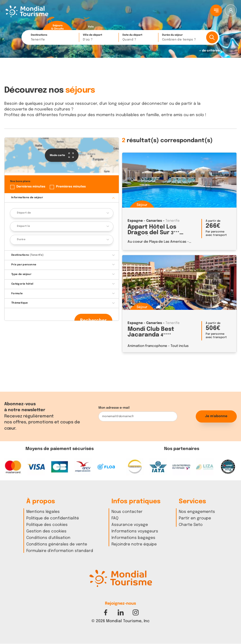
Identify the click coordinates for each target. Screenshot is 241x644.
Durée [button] (21, 239)
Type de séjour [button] (21, 274)
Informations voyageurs (135, 531)
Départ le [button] (23, 226)
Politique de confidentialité (53, 518)
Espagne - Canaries (145, 221)
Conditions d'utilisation (48, 538)
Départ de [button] (24, 213)
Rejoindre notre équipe (134, 544)
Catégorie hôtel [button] (22, 284)
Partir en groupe (195, 518)
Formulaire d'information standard (60, 551)
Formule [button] (17, 294)
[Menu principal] (216, 10)
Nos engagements (197, 512)
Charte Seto (191, 525)
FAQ (115, 518)
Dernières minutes (31, 187)
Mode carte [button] (62, 155)
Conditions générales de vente (57, 544)
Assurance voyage (130, 525)
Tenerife (173, 221)
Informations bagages (133, 538)
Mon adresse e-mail (114, 408)
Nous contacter (127, 512)
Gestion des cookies (46, 531)
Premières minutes (71, 187)
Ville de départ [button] (99, 38)
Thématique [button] (20, 303)
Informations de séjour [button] (27, 198)
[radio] (57, 24)
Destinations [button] (53, 38)
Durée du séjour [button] (183, 38)
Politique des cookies (47, 525)
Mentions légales (43, 512)
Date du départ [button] (139, 38)
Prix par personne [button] (24, 265)
